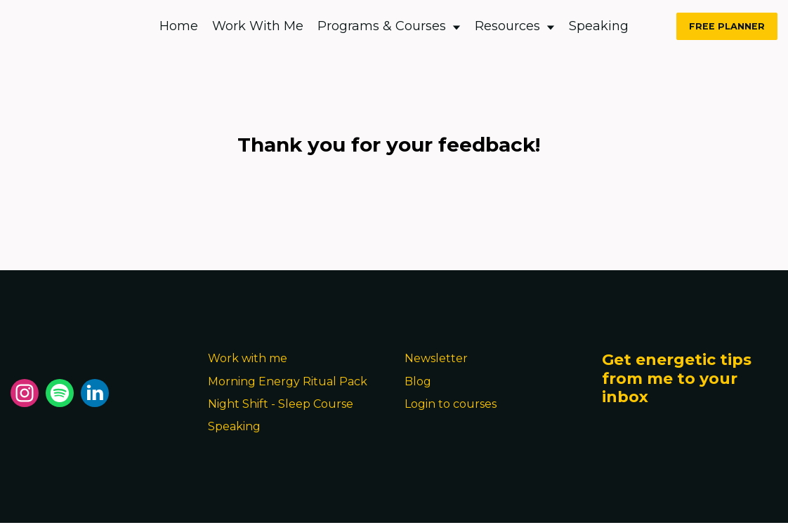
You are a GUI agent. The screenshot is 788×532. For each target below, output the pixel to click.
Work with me (248, 358)
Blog (418, 381)
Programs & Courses (389, 26)
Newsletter (436, 358)
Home (179, 26)
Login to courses (451, 404)
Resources (515, 26)
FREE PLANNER (727, 26)
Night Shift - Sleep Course (281, 404)
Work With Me (258, 26)
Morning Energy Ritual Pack (288, 381)
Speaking (599, 26)
